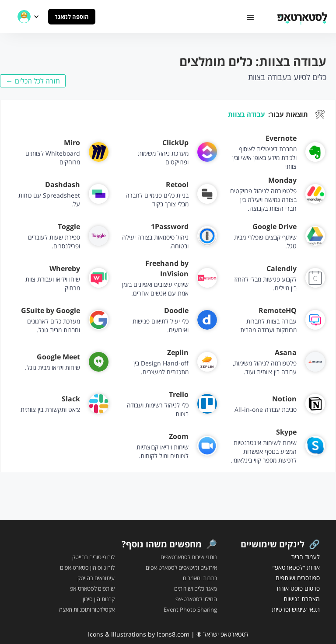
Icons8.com (173, 634)
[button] (251, 18)
